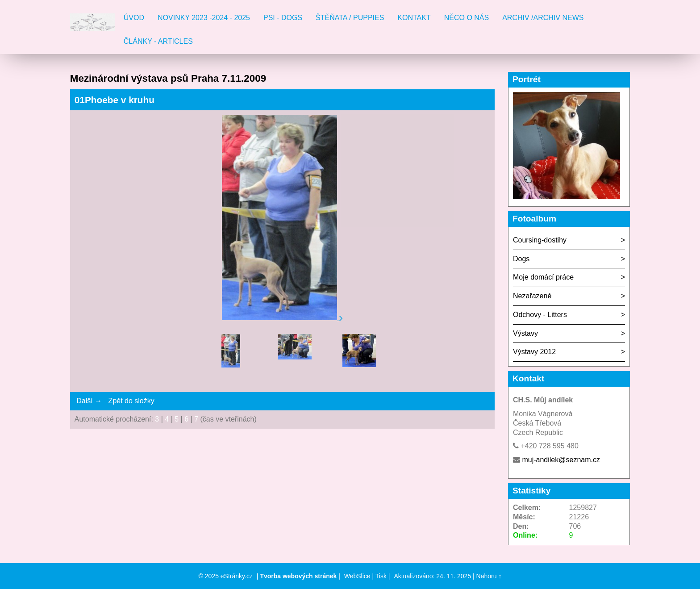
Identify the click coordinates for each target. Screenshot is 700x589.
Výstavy (525, 333)
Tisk (381, 576)
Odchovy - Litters (540, 315)
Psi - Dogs (283, 18)
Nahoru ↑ (489, 576)
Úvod (134, 18)
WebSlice (357, 576)
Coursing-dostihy (540, 240)
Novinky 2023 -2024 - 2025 (204, 18)
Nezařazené (532, 296)
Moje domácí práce (543, 277)
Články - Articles (158, 41)
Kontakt (414, 18)
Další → (89, 401)
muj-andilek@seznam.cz (561, 460)
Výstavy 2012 (534, 352)
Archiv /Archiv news (543, 18)
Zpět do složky (131, 401)
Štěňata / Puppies (350, 18)
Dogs (521, 259)
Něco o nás (467, 18)
